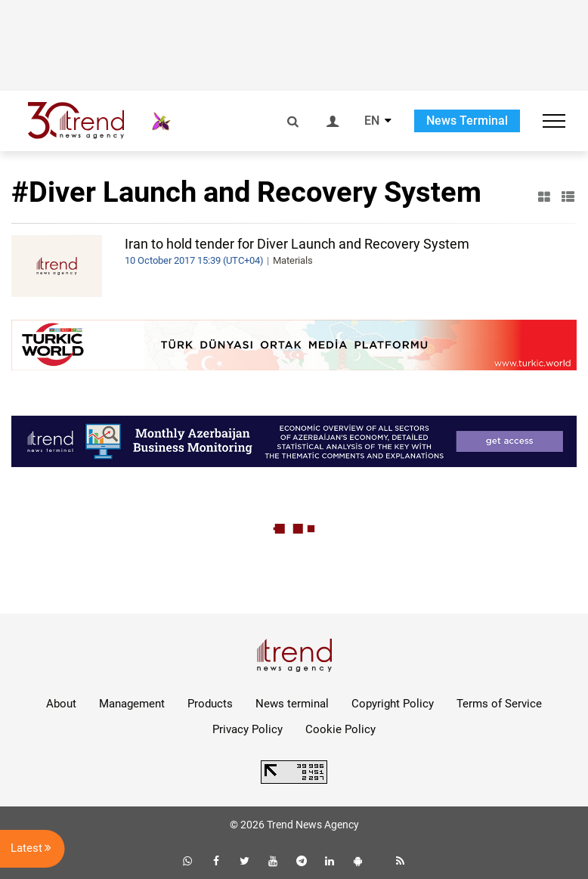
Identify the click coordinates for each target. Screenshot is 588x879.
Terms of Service (499, 704)
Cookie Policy (340, 729)
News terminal (292, 704)
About (61, 704)
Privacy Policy (248, 729)
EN (372, 121)
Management (132, 704)
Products (210, 704)
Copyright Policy (393, 704)
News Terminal (467, 121)
